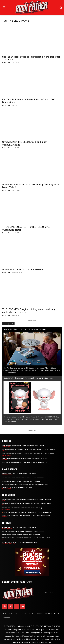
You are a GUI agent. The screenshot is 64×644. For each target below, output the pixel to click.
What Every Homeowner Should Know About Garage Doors (23, 478)
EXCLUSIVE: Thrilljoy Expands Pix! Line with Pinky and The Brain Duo (28, 378)
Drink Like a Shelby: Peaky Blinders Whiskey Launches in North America (26, 499)
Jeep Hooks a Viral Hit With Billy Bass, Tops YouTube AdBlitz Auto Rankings (29, 450)
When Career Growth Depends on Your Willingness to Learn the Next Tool (28, 454)
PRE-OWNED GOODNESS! (9, 544)
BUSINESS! (5, 460)
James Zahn (6, 63)
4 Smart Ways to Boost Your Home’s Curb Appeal (19, 474)
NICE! (4, 501)
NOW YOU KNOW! (7, 475)
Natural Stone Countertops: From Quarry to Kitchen (21, 481)
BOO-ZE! (5, 517)
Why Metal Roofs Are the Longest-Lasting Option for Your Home (25, 484)
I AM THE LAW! (6, 447)
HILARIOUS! (5, 451)
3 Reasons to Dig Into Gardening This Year (17, 487)
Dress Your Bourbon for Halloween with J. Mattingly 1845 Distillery (26, 516)
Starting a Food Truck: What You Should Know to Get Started (25, 458)
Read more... (13, 373)
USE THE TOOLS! (7, 455)
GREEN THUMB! (6, 489)
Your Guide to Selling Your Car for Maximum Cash (19, 542)
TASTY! (4, 505)
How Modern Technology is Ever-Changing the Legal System (23, 445)
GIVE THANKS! (6, 509)
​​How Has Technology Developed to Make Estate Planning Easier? (25, 463)
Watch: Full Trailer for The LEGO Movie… (23, 269)
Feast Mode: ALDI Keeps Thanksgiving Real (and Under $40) (22, 508)
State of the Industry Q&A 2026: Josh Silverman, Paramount (25, 329)
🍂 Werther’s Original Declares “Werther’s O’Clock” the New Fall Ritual (27, 512)
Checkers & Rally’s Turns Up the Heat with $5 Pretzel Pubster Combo (26, 504)
